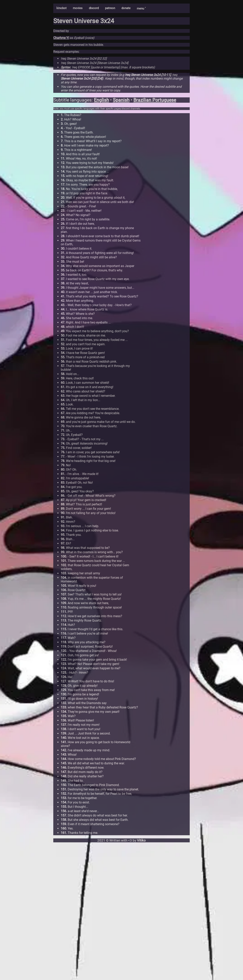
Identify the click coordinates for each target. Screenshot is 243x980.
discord (94, 8)
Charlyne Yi (61, 38)
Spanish (121, 100)
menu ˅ (141, 8)
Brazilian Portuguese (155, 100)
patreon (110, 8)
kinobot (61, 8)
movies (78, 8)
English (101, 100)
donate (126, 8)
